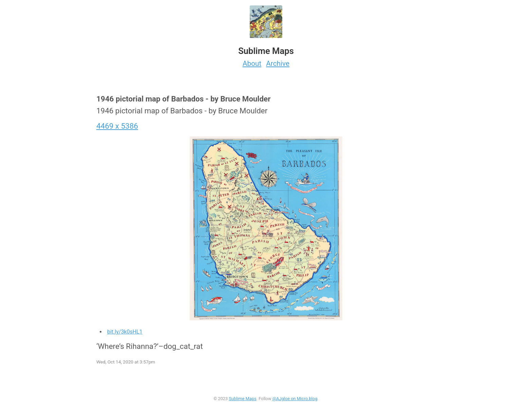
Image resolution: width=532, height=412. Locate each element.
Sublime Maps (242, 399)
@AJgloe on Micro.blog (295, 399)
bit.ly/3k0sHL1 (125, 332)
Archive (278, 63)
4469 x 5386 (117, 126)
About (252, 63)
